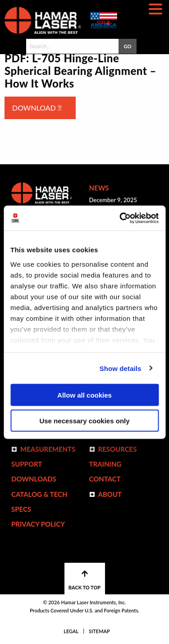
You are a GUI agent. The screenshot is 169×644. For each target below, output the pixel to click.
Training (105, 464)
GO (127, 46)
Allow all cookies (84, 395)
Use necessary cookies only (84, 420)
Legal (71, 631)
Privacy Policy (38, 524)
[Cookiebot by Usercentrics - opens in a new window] (120, 218)
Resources (118, 449)
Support (27, 464)
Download (37, 108)
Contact (105, 479)
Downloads (34, 479)
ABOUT (110, 494)
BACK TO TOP (84, 580)
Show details (121, 368)
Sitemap (99, 631)
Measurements (48, 449)
